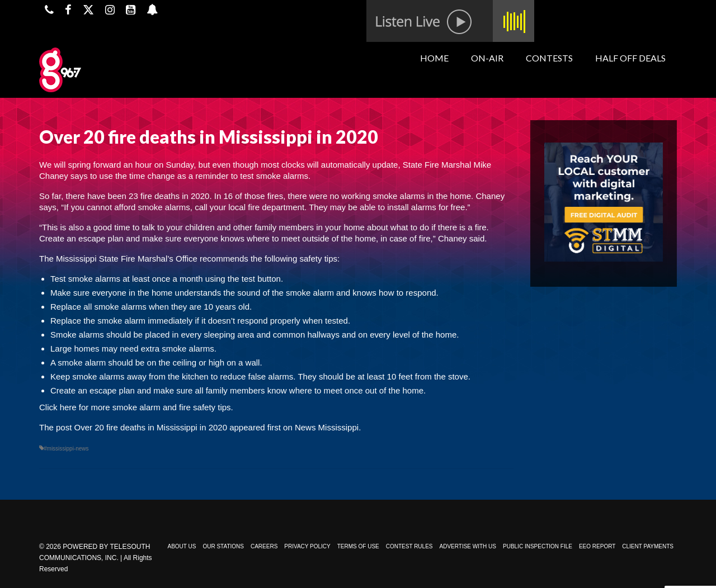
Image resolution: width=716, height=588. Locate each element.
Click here (58, 407)
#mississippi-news (66, 449)
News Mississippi (327, 427)
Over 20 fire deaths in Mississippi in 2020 (151, 427)
